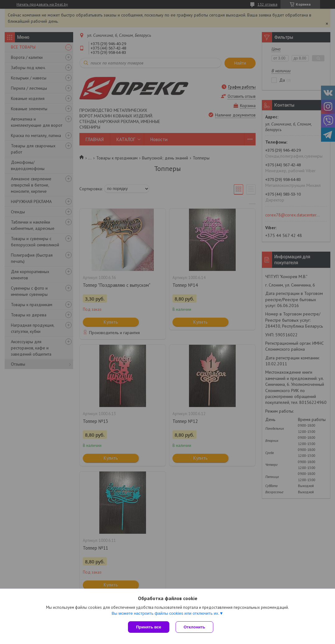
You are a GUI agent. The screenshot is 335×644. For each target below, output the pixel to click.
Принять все (149, 627)
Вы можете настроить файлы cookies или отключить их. (165, 613)
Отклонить (194, 627)
